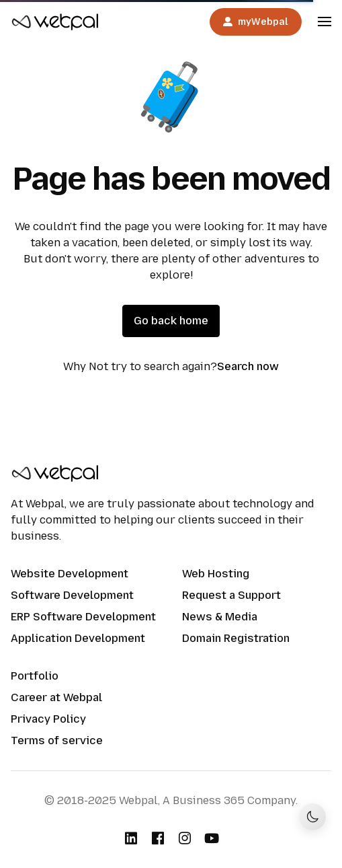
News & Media (220, 617)
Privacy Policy (48, 719)
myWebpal (256, 22)
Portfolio (35, 676)
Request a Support (231, 595)
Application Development (78, 638)
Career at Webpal (56, 697)
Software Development (72, 595)
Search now (248, 366)
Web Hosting (216, 574)
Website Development (70, 574)
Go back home (171, 321)
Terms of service (57, 740)
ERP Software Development (83, 617)
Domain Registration (236, 638)
